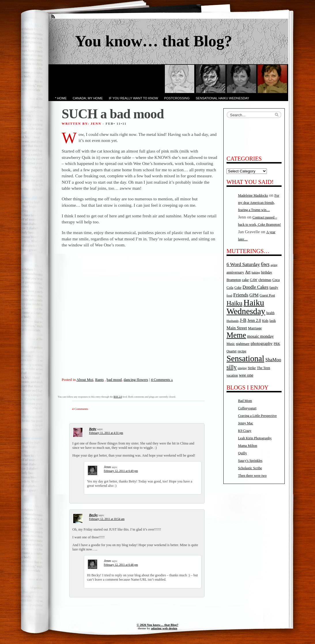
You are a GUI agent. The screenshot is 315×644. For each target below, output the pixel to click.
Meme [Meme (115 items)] (236, 335)
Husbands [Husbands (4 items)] (233, 321)
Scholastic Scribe (250, 468)
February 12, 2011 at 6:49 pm (121, 471)
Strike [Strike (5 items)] (252, 368)
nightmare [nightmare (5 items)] (243, 344)
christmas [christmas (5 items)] (265, 280)
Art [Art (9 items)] (248, 272)
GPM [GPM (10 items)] (254, 295)
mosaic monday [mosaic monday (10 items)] (261, 336)
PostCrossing (177, 98)
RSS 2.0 (118, 397)
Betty (93, 429)
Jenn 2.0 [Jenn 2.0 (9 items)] (254, 320)
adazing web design (164, 628)
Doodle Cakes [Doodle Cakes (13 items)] (255, 287)
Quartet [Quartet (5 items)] (232, 351)
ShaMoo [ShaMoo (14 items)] (273, 360)
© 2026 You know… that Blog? (157, 625)
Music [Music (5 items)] (231, 344)
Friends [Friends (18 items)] (241, 295)
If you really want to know (134, 98)
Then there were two (252, 476)
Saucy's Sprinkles (250, 461)
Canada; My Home (88, 98)
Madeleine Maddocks (253, 195)
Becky (93, 515)
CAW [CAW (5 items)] (254, 280)
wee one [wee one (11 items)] (246, 375)
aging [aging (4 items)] (274, 265)
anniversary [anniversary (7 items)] (235, 272)
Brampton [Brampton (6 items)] (234, 280)
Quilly (243, 453)
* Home (61, 98)
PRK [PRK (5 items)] (277, 344)
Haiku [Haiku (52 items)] (234, 303)
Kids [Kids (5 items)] (265, 321)
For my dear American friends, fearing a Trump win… (259, 203)
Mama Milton (248, 446)
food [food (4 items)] (229, 296)
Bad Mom (245, 401)
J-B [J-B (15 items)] (243, 320)
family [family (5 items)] (274, 288)
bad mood (114, 380)
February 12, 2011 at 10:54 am (107, 519)
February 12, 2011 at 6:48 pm (121, 565)
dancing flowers (136, 380)
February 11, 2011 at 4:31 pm (106, 433)
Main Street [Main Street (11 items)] (237, 328)
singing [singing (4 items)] (242, 368)
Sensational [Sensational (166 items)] (245, 359)
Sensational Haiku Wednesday (222, 98)
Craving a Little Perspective (257, 416)
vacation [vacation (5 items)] (232, 376)
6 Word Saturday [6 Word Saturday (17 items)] (243, 264)
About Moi (85, 380)
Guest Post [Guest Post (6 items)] (267, 295)
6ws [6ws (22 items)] (265, 264)
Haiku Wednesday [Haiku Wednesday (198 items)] (246, 307)
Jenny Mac (246, 423)
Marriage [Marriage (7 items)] (255, 328)
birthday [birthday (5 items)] (267, 272)
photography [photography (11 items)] (262, 343)
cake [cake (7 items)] (245, 280)
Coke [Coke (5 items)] (238, 288)
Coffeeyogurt (247, 408)
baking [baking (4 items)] (256, 272)
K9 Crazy (245, 431)
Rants (99, 380)
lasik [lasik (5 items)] (273, 321)
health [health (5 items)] (270, 313)
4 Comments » (162, 380)
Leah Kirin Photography (255, 438)
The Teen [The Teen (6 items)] (263, 368)
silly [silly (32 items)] (232, 367)
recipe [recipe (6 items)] (242, 351)
